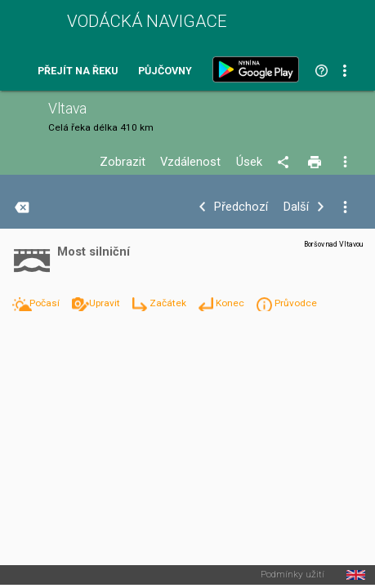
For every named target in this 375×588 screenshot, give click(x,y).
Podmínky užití (292, 575)
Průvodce (296, 303)
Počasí (46, 303)
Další (296, 207)
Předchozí (241, 207)
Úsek (249, 162)
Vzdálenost (190, 162)
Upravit (106, 303)
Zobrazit (123, 162)
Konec (231, 303)
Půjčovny (165, 71)
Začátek (169, 303)
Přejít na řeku (78, 71)
